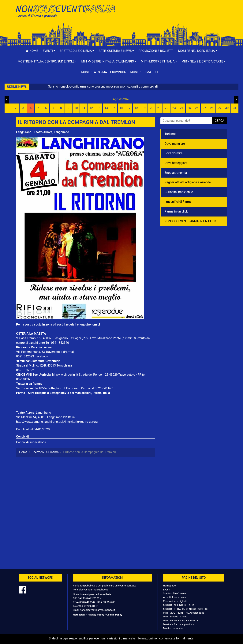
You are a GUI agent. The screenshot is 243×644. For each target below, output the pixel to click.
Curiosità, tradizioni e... (180, 192)
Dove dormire (173, 153)
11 (84, 108)
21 (159, 108)
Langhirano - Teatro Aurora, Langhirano (43, 132)
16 (121, 108)
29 (219, 108)
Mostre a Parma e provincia (103, 72)
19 (144, 108)
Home (32, 51)
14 (106, 108)
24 (182, 108)
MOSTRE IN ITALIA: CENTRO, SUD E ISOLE (187, 609)
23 (174, 108)
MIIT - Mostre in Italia (175, 616)
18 (136, 108)
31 (235, 108)
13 (99, 108)
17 (129, 108)
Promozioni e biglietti (156, 51)
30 (227, 108)
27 (204, 108)
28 (212, 108)
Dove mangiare (175, 144)
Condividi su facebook (31, 442)
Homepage (169, 586)
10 (76, 108)
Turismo (170, 134)
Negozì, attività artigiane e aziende (188, 182)
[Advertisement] (176, 15)
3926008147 (91, 606)
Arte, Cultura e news (175, 597)
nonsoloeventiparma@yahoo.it (90, 589)
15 (114, 108)
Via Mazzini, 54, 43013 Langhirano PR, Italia (45, 417)
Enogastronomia (176, 173)
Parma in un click (176, 211)
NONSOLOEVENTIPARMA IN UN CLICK (190, 221)
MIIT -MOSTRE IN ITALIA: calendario (184, 613)
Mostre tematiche (173, 628)
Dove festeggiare (176, 163)
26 (197, 108)
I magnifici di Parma (178, 202)
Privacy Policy (96, 615)
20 (151, 108)
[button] (49, 51)
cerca (219, 121)
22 (166, 108)
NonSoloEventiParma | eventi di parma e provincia (67, 11)
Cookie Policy (114, 615)
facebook (42, 356)
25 (189, 108)
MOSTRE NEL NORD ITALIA (179, 605)
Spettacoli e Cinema (175, 593)
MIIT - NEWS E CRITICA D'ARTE (181, 620)
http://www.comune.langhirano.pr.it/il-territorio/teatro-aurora (57, 422)
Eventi (167, 589)
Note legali (79, 615)
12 (91, 108)
